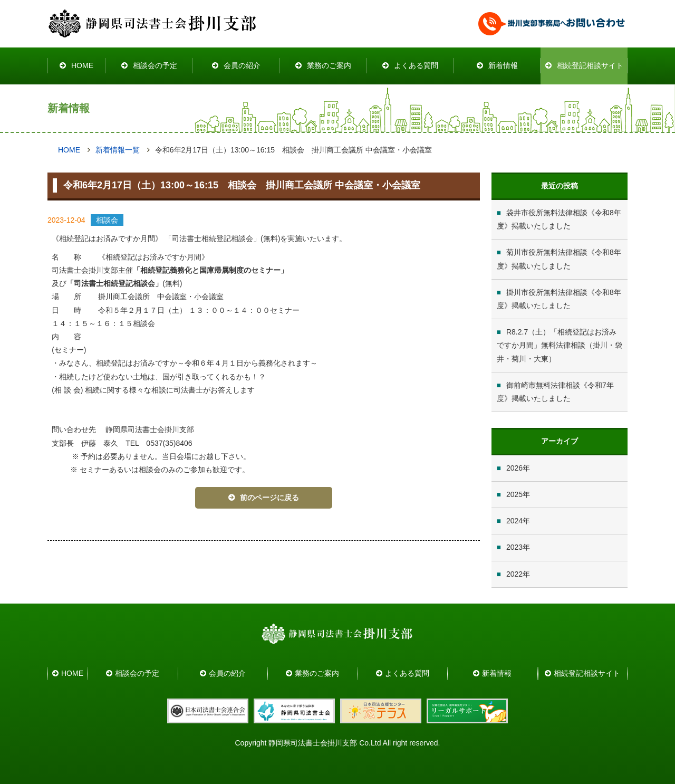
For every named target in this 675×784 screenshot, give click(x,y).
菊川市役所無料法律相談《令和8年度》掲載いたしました (559, 259)
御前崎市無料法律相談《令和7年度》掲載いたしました (555, 392)
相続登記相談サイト (590, 65)
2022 (514, 574)
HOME (82, 65)
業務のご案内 (329, 65)
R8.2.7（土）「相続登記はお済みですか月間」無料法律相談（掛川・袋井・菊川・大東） (560, 345)
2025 (514, 494)
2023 (514, 547)
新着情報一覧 (118, 150)
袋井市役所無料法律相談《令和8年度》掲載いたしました (559, 219)
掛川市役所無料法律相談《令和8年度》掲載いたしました (559, 299)
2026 (514, 468)
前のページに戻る (269, 498)
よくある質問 (416, 65)
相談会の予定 (155, 65)
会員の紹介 (242, 65)
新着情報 (503, 65)
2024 (514, 521)
